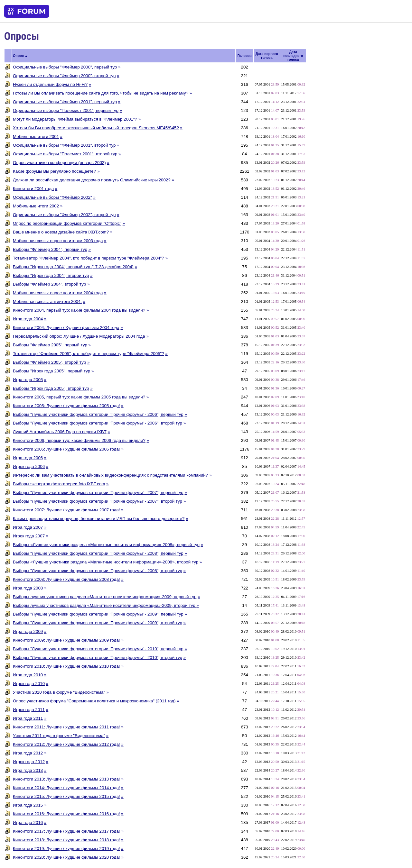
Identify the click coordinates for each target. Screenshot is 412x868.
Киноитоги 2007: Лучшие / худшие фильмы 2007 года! (66, 510)
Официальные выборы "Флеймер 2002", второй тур (64, 215)
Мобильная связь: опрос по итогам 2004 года (58, 293)
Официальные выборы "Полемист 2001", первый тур (66, 110)
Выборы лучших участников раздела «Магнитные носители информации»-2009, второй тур (105, 605)
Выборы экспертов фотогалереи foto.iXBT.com (59, 484)
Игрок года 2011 (29, 710)
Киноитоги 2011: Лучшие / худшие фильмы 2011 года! (66, 727)
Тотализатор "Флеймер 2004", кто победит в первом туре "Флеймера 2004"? (89, 258)
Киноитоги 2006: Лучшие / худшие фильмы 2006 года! (66, 449)
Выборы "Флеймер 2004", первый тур (50, 249)
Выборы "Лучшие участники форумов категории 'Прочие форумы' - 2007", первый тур (98, 493)
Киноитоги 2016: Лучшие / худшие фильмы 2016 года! (66, 814)
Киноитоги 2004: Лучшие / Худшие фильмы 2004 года (66, 328)
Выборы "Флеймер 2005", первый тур (50, 345)
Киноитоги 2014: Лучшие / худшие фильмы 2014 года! (66, 788)
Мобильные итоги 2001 (36, 137)
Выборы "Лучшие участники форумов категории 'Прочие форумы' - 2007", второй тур (98, 501)
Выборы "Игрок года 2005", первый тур (51, 371)
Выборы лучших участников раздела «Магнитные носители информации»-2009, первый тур (105, 597)
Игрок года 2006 (29, 466)
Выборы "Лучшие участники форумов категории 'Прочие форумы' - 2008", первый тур (98, 553)
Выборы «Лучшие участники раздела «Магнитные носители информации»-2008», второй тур (106, 562)
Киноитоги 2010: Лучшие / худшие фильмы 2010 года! (66, 666)
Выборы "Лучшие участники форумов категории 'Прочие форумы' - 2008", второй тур (98, 571)
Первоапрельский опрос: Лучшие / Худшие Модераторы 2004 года (79, 336)
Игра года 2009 (28, 631)
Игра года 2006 (28, 458)
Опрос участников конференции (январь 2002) (59, 163)
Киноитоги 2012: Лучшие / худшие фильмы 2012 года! (66, 744)
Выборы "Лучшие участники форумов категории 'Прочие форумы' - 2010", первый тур (98, 649)
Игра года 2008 (28, 588)
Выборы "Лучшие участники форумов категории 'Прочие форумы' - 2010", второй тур (98, 658)
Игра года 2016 (28, 822)
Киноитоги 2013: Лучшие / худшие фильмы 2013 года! (66, 779)
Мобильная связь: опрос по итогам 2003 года (58, 241)
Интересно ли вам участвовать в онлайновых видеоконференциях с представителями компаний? (110, 475)
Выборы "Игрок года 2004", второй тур (51, 275)
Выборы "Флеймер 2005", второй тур (49, 362)
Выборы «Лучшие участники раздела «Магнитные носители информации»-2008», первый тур (106, 545)
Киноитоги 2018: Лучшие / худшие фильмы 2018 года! (66, 840)
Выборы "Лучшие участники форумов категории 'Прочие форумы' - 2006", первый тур (98, 414)
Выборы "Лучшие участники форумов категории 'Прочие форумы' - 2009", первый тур (98, 614)
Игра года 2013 (28, 770)
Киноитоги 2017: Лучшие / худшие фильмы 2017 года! (66, 831)
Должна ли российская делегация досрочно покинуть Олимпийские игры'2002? (92, 180)
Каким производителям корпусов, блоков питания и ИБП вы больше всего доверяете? (99, 519)
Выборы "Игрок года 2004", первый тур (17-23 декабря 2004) (73, 267)
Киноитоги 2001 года (33, 189)
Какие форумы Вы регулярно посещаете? (54, 171)
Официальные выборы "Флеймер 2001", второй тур (64, 145)
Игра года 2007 (28, 527)
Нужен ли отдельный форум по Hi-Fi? (50, 84)
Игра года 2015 (28, 805)
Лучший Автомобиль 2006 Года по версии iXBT (60, 432)
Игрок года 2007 (29, 536)
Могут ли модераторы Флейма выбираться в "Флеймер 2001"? (75, 119)
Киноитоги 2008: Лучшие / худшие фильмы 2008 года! (66, 579)
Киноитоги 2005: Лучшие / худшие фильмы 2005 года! (66, 406)
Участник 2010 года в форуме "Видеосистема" (59, 692)
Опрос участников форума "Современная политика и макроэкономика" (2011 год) (94, 701)
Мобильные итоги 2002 (37, 206)
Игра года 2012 (28, 753)
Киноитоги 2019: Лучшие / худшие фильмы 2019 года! (66, 849)
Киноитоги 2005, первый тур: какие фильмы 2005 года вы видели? (79, 397)
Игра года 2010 (28, 675)
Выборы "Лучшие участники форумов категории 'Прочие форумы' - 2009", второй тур (98, 623)
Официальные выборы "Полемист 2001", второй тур (65, 154)
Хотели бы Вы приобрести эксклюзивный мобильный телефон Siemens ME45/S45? (96, 128)
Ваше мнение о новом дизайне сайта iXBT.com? (61, 232)
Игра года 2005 (28, 380)
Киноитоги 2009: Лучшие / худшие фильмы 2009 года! (66, 640)
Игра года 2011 (28, 718)
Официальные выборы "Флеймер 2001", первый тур (65, 102)
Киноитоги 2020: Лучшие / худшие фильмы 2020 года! (66, 857)
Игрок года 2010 (29, 684)
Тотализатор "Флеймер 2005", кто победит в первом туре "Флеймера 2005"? (89, 354)
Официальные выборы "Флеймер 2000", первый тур (65, 67)
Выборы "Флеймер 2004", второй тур (49, 284)
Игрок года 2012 (29, 762)
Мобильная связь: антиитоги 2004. (47, 302)
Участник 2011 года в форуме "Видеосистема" (59, 736)
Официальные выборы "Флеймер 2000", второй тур (64, 76)
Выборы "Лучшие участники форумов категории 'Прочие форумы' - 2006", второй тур (98, 423)
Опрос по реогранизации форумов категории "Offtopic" (67, 223)
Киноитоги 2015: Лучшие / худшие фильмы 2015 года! (66, 796)
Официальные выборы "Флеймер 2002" (52, 197)
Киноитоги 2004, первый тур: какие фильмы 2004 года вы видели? (79, 310)
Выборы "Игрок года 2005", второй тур (51, 388)
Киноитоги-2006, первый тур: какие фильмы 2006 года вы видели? (79, 440)
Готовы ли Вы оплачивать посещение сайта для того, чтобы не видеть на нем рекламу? (101, 93)
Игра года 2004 (28, 319)
